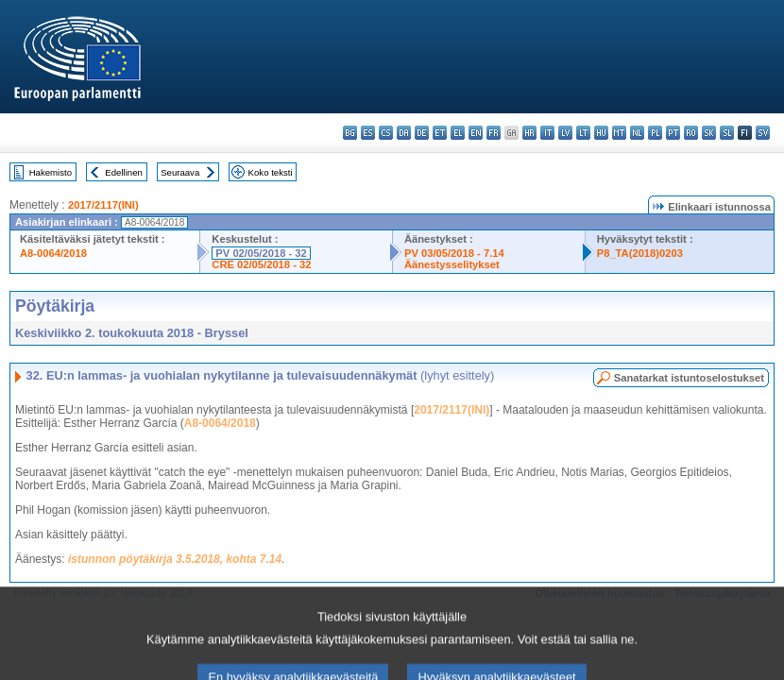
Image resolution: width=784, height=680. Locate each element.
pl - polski (655, 133)
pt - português (673, 133)
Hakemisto (51, 172)
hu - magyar (601, 133)
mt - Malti (619, 133)
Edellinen (123, 172)
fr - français (494, 133)
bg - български (350, 133)
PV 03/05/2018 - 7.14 (454, 253)
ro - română (691, 133)
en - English (476, 133)
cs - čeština (386, 133)
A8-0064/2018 (53, 253)
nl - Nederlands (637, 133)
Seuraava (180, 172)
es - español (368, 133)
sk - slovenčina (709, 133)
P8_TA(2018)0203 (640, 253)
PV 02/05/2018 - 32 (261, 253)
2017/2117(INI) (103, 205)
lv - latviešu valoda (565, 133)
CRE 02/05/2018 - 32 (261, 264)
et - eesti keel (440, 133)
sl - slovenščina (727, 133)
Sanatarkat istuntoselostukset (689, 378)
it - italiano (547, 133)
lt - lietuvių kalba (583, 133)
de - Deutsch (422, 133)
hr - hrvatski (529, 133)
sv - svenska (763, 133)
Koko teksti (271, 172)
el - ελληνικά (458, 133)
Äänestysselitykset (452, 264)
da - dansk (404, 133)
